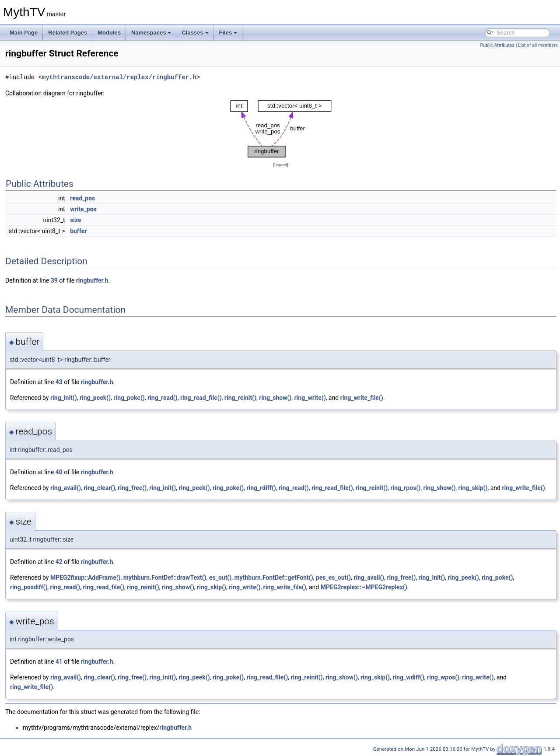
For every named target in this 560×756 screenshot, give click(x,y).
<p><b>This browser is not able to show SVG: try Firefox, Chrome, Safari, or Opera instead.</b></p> (281, 129)
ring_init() (64, 398)
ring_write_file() (362, 398)
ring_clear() (99, 488)
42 (59, 562)
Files (228, 33)
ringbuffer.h (92, 280)
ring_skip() (473, 488)
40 (59, 472)
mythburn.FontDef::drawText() (165, 577)
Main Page (24, 33)
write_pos (83, 209)
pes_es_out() (333, 577)
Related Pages (68, 33)
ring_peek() (95, 398)
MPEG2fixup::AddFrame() (86, 577)
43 (59, 382)
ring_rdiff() (261, 488)
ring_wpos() (443, 677)
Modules (109, 33)
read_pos (82, 198)
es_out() (220, 577)
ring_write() (310, 398)
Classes (195, 33)
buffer (78, 231)
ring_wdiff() (408, 677)
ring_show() (275, 398)
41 (59, 661)
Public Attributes (497, 45)
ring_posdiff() (29, 587)
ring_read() (163, 398)
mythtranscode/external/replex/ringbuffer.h (119, 77)
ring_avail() (66, 488)
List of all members (538, 45)
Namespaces (151, 33)
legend (281, 165)
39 (54, 280)
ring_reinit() (240, 398)
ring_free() (132, 488)
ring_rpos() (405, 488)
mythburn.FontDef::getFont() (273, 577)
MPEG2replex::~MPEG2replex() (364, 587)
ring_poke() (129, 398)
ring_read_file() (201, 398)
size (75, 220)
